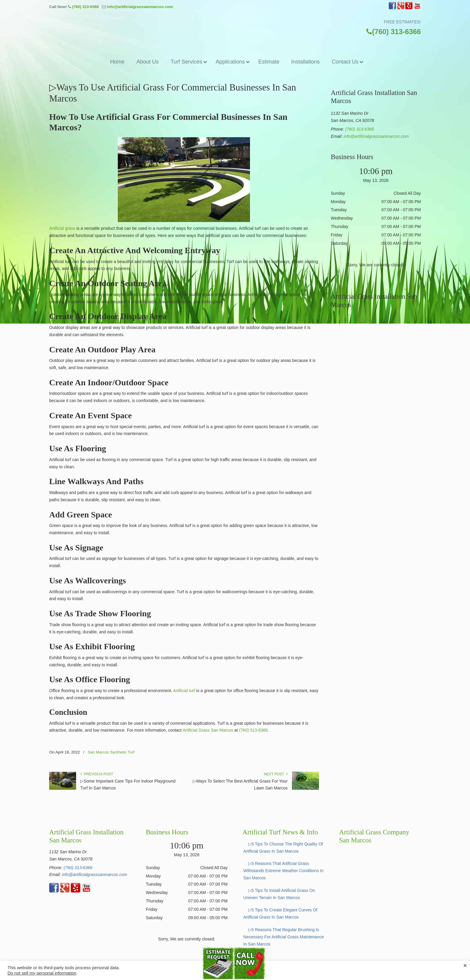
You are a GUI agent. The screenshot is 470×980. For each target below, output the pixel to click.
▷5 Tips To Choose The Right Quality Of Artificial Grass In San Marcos (283, 848)
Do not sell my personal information (42, 973)
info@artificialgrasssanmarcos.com (140, 7)
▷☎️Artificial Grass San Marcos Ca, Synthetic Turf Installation (235, 30)
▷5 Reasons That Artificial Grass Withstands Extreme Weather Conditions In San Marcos (283, 871)
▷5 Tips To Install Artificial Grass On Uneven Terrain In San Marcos (279, 894)
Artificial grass (62, 228)
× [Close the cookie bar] (465, 966)
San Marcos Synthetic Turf (111, 752)
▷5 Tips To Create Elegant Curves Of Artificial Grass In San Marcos (280, 913)
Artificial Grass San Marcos (208, 730)
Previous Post (97, 774)
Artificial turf (184, 691)
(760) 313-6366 (85, 7)
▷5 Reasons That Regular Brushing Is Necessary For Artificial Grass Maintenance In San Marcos (284, 937)
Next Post (276, 774)
